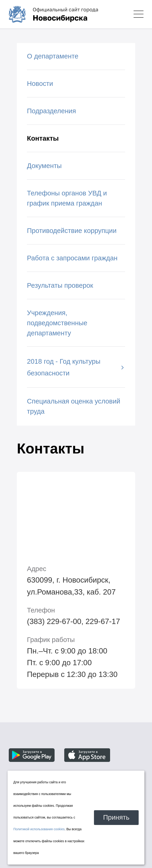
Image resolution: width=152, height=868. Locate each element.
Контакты (43, 138)
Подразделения (51, 111)
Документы (44, 166)
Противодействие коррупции (72, 231)
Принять (116, 817)
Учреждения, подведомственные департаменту (57, 323)
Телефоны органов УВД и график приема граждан (67, 198)
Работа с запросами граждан (72, 258)
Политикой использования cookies (39, 829)
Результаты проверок (60, 285)
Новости (40, 84)
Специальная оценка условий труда (74, 406)
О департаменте (53, 56)
